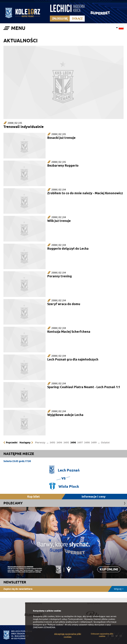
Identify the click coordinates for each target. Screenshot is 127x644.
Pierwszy (40, 443)
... (48, 443)
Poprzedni (12, 443)
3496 (73, 443)
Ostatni (105, 443)
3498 (87, 443)
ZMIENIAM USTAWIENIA (44, 627)
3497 (80, 443)
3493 (52, 443)
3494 (59, 443)
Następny (25, 443)
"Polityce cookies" (55, 625)
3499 (94, 443)
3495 (66, 443)
